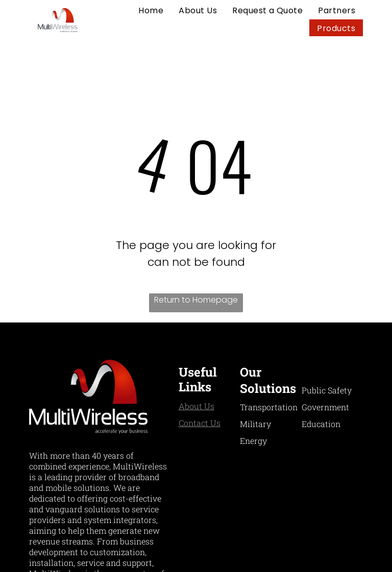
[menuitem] (151, 10)
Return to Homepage (196, 300)
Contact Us (200, 423)
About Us (197, 406)
